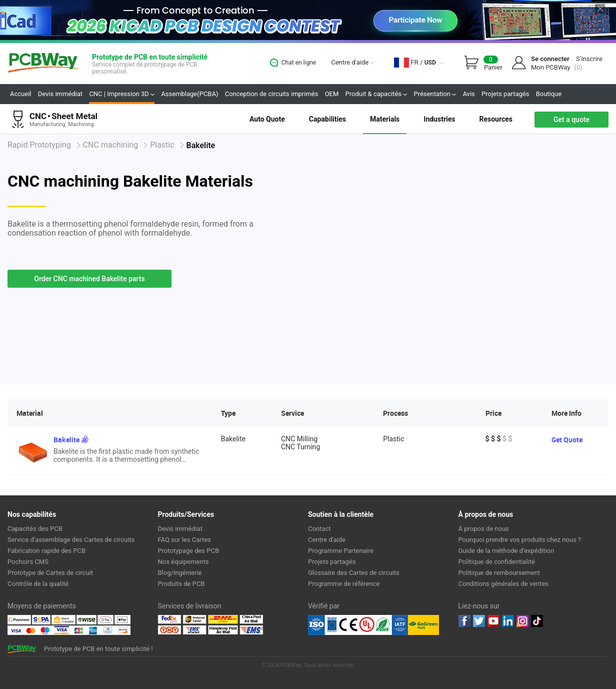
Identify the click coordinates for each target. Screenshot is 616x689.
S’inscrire (589, 59)
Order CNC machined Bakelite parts (89, 279)
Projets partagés (505, 94)
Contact (319, 529)
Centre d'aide (352, 62)
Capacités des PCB (35, 529)
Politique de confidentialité (497, 562)
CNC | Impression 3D (122, 94)
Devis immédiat (60, 94)
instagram (522, 621)
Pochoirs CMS (28, 562)
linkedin (508, 621)
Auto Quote (267, 119)
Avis (468, 94)
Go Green (423, 625)
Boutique (549, 94)
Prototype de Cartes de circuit (50, 573)
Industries (439, 119)
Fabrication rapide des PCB (46, 551)
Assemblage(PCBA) (189, 94)
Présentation (435, 94)
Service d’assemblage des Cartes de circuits (71, 540)
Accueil (20, 94)
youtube (493, 621)
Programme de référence (344, 584)
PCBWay (43, 63)
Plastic (162, 145)
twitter (479, 621)
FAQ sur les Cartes (184, 540)
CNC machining (111, 145)
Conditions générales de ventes (504, 584)
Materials (385, 119)
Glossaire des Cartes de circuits (354, 573)
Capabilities (327, 119)
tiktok (537, 621)
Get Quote (567, 440)
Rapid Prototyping (39, 145)
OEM (332, 94)
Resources (496, 119)
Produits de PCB (181, 584)
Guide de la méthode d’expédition (506, 551)
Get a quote (571, 120)
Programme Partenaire (341, 551)
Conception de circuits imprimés (272, 94)
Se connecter (550, 59)
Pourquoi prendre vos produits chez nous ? (520, 540)
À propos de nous (484, 529)
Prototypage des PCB (189, 551)
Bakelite (66, 440)
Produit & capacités (376, 94)
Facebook (464, 621)
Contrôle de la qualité (38, 584)
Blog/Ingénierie (180, 573)
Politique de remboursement (499, 573)
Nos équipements (183, 562)
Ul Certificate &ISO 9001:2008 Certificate (358, 625)
